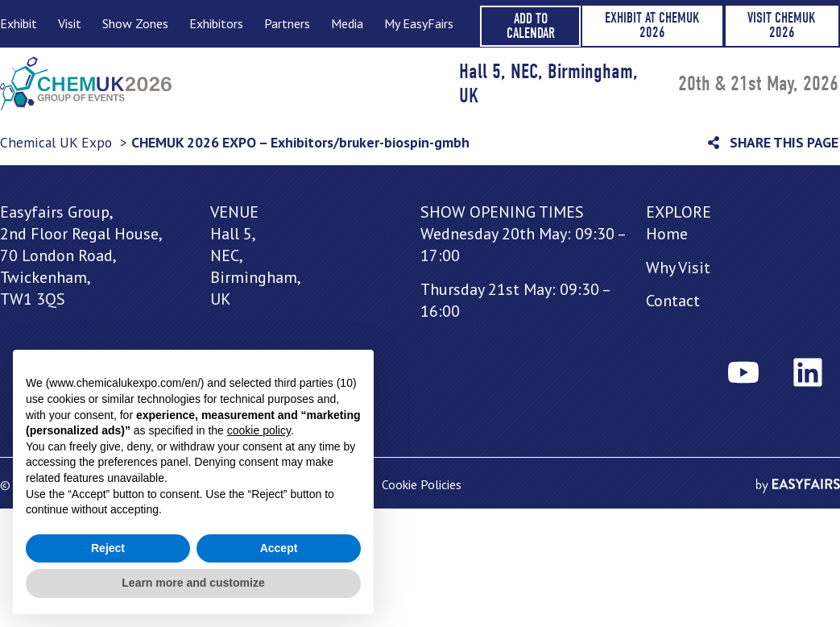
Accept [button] (279, 548)
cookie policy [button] (259, 430)
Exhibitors (215, 23)
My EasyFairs (418, 23)
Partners (286, 23)
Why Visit (678, 268)
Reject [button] (108, 548)
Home (667, 234)
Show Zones (135, 23)
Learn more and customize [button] (193, 583)
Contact (673, 301)
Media (346, 23)
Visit (70, 23)
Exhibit (19, 23)
